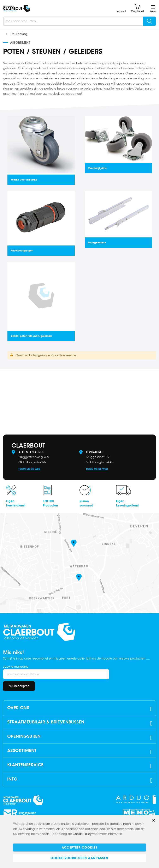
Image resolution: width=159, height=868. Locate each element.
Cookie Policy (82, 834)
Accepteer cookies (80, 848)
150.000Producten (50, 503)
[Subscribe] (19, 686)
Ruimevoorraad (86, 503)
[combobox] (79, 21)
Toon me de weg (29, 469)
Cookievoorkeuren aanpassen (79, 858)
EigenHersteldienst (16, 503)
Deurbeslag (19, 34)
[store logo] (17, 8)
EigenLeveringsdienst (128, 503)
